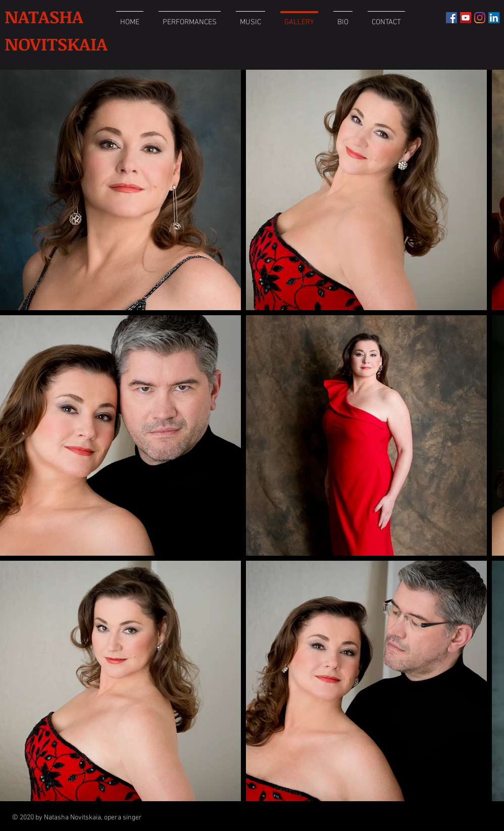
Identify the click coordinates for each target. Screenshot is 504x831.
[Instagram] (480, 18)
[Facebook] (451, 18)
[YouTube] (466, 18)
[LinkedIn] (494, 18)
